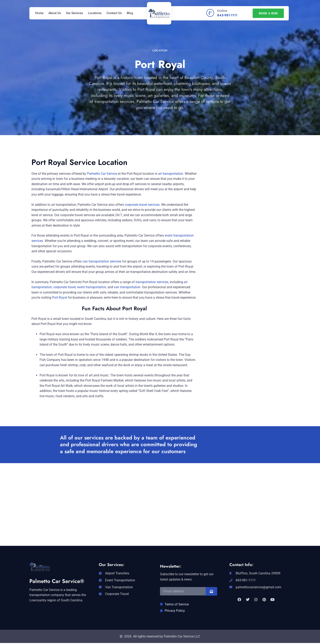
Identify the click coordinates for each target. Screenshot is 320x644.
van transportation (127, 287)
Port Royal (59, 298)
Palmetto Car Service (102, 174)
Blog (130, 13)
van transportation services (102, 261)
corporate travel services (142, 205)
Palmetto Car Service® (57, 581)
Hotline (222, 11)
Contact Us (114, 13)
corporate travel (64, 287)
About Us (55, 13)
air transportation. (171, 174)
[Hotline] (210, 13)
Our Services (74, 13)
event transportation (92, 287)
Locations (95, 13)
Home (39, 13)
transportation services (152, 282)
